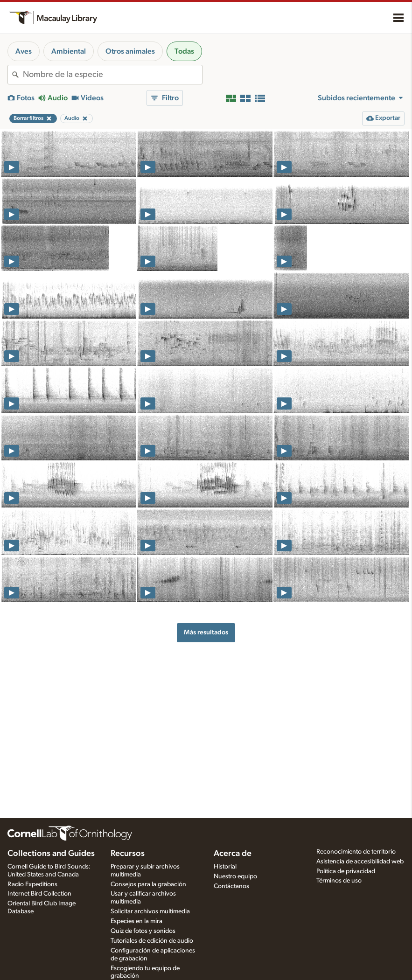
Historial (225, 867)
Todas (184, 51)
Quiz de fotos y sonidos (143, 931)
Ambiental (69, 51)
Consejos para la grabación (148, 884)
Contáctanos (231, 886)
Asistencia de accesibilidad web (360, 862)
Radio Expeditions (32, 884)
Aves (24, 51)
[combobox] (112, 75)
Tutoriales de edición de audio (152, 941)
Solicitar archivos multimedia (150, 911)
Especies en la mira (136, 921)
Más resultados (206, 632)
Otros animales (130, 51)
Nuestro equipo (235, 876)
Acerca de (233, 854)
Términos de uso (339, 881)
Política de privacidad (346, 871)
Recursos (128, 854)
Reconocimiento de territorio (356, 852)
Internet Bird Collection (39, 894)
